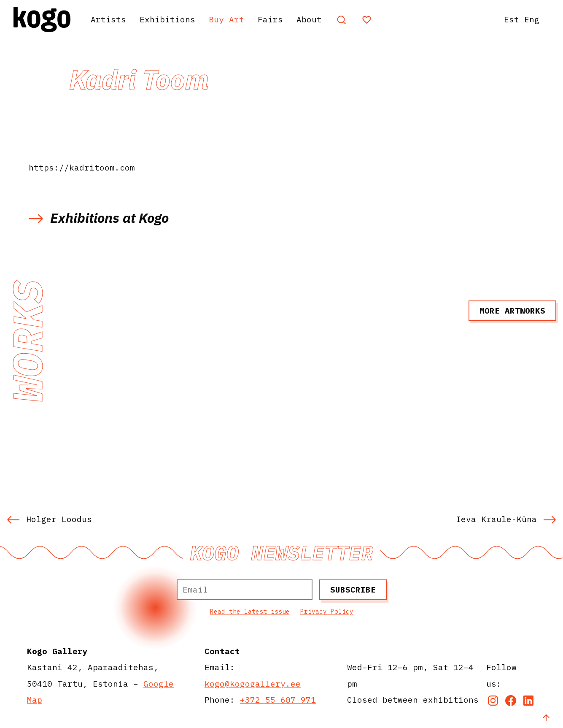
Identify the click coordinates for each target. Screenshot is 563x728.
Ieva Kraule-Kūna (506, 519)
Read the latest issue (250, 611)
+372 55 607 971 (278, 700)
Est (512, 19)
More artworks (512, 310)
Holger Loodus (49, 519)
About (309, 19)
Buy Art (226, 19)
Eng (532, 19)
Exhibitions (167, 19)
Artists (108, 19)
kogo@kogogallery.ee (253, 683)
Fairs (270, 19)
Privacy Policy (327, 611)
